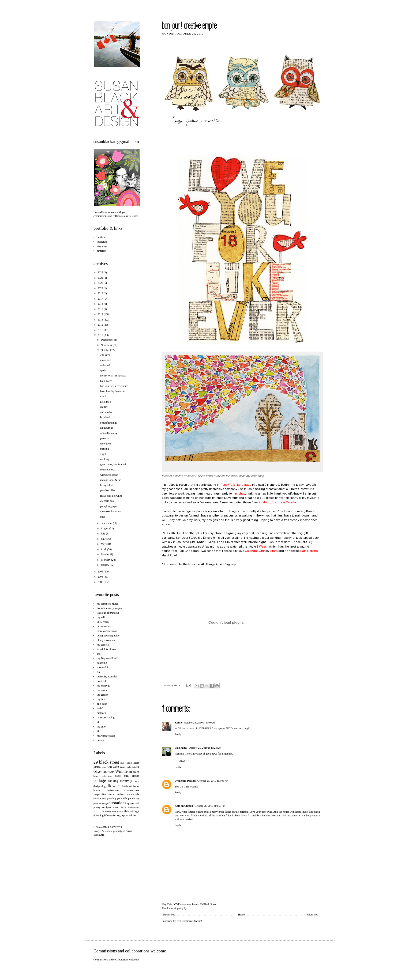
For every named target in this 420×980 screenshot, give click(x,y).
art (131, 772)
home (136, 786)
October (105, 350)
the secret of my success (113, 376)
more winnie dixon (107, 631)
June (104, 539)
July (103, 534)
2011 (100, 330)
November (107, 345)
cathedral (105, 365)
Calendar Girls (255, 551)
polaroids (122, 798)
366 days (105, 355)
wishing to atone (109, 475)
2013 (101, 320)
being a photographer (108, 636)
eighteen (102, 713)
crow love (106, 444)
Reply (178, 734)
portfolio (102, 237)
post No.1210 (107, 490)
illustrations (131, 790)
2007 (101, 582)
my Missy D (104, 686)
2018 (101, 293)
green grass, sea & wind (113, 464)
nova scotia (133, 794)
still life (99, 811)
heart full (102, 681)
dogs (104, 786)
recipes (107, 807)
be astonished (104, 626)
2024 (101, 278)
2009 (101, 572)
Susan (177, 685)
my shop (239, 493)
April (104, 549)
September (107, 523)
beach (136, 772)
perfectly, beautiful (107, 676)
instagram (102, 242)
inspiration (100, 794)
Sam (112, 772)
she (99, 654)
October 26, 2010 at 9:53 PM (210, 806)
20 (98, 731)
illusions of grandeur (108, 613)
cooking (113, 781)
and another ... (108, 412)
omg (104, 799)
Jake (116, 767)
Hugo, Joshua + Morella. (280, 502)
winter (133, 815)
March (105, 554)
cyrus (137, 781)
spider (103, 370)
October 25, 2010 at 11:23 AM (205, 748)
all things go (107, 428)
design (97, 786)
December (107, 340)
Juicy (123, 767)
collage (100, 780)
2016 (101, 304)
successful (102, 667)
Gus (110, 767)
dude (103, 517)
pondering (134, 798)
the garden (103, 695)
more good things (106, 717)
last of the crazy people (109, 608)
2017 (101, 299)
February (106, 560)
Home (241, 915)
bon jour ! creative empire (114, 386)
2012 (101, 325)
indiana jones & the (111, 480)
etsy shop (102, 246)
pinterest (102, 251)
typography (120, 815)
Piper (106, 772)
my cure (101, 727)
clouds (136, 776)
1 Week (262, 546)
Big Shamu (181, 748)
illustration (112, 790)
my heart (102, 699)
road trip (105, 459)
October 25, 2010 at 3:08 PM (213, 781)
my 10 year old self (107, 658)
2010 (101, 335)
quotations (117, 803)
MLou (136, 767)
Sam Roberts (309, 551)
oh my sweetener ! (107, 640)
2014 (101, 314)
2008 (101, 577)
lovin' (100, 708)
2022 (101, 288)
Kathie (179, 723)
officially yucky (109, 433)
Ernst (104, 767)
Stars (274, 551)
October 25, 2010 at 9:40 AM (200, 723)
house (97, 790)
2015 (101, 309)
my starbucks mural (108, 604)
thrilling (104, 449)
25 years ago (107, 501)
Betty (123, 763)
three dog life (101, 815)
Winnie (121, 771)
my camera (103, 645)
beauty (101, 740)
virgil (103, 454)
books (118, 776)
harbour (127, 786)
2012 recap (103, 622)
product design (101, 804)
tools (111, 816)
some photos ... (108, 470)
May (104, 544)
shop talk (120, 807)
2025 (101, 272)
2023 (101, 283)
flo (98, 672)
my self (101, 617)
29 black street (106, 762)
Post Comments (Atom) (189, 921)
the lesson (102, 690)
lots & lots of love (107, 649)
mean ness (106, 360)
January (105, 565)
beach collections (103, 776)
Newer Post (169, 915)
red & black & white (111, 496)
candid (104, 396)
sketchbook (134, 808)
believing (102, 663)
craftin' (104, 407)
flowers (114, 786)
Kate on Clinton (184, 806)
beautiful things (109, 423)
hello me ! (106, 402)
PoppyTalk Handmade (236, 485)
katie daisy (106, 381)
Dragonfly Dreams (185, 781)
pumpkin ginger (109, 506)
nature (121, 794)
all (98, 722)
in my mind (106, 485)
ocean (97, 798)
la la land (105, 417)
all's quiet (102, 704)
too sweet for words (111, 511)
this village (132, 811)
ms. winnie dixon (106, 736)
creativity (126, 781)
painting (112, 798)
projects (104, 438)
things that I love (114, 812)
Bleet (136, 763)
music (112, 794)
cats (127, 776)
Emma (97, 767)
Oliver (98, 772)
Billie (129, 763)
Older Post (313, 915)
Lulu (129, 767)
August (105, 528)
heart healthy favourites (113, 391)
